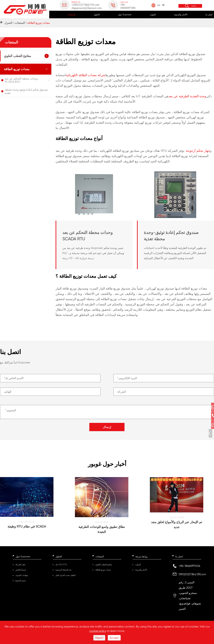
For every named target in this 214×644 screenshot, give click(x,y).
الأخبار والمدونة (181, 15)
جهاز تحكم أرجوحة (198, 151)
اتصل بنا (209, 15)
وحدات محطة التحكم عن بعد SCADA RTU (21, 80)
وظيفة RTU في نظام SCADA (27, 529)
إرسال (107, 427)
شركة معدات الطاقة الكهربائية (85, 75)
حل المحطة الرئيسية (63, 572)
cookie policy (98, 631)
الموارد (153, 15)
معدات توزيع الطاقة (39, 23)
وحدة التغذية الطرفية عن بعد (187, 96)
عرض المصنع (21, 583)
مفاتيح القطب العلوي (17, 56)
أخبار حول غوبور (107, 465)
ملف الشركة (20, 567)
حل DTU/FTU (61, 567)
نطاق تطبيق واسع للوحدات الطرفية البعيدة (102, 532)
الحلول (97, 15)
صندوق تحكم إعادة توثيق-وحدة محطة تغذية (26, 91)
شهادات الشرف (22, 578)
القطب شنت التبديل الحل (65, 578)
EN (159, 5)
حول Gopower (125, 15)
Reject (99, 638)
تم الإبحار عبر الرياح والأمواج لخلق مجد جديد (177, 527)
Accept (114, 638)
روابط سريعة (142, 559)
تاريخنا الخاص (21, 572)
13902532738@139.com (192, 577)
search (194, 6)
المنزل (8, 23)
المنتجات (71, 15)
